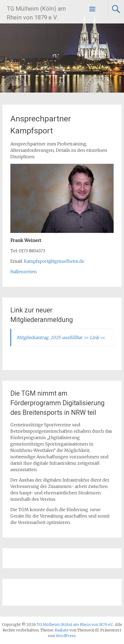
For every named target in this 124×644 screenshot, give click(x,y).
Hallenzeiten (24, 272)
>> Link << (94, 337)
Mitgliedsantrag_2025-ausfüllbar (50, 337)
